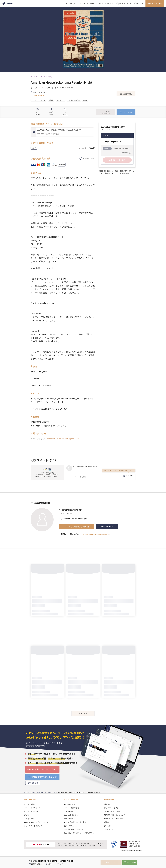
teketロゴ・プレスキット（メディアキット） (81, 833)
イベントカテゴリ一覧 (32, 808)
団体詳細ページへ (107, 527)
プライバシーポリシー (112, 808)
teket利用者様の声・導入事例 (75, 822)
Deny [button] (129, 857)
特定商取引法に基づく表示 (114, 819)
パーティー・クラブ (38, 77)
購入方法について (89, 158)
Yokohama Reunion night (71, 510)
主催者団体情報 (126, 94)
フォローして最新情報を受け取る (76, 527)
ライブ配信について (71, 819)
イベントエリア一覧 (31, 811)
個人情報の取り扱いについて (115, 815)
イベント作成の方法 (71, 808)
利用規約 (107, 804)
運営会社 (107, 822)
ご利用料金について (71, 811)
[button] (21, 859)
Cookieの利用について (112, 811)
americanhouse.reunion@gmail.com (63, 439)
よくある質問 (29, 819)
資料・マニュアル (71, 826)
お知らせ (107, 826)
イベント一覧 (51, 792)
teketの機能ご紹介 (71, 815)
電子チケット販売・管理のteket (34, 792)
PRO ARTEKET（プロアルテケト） (37, 822)
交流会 (50, 77)
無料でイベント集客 (155, 3)
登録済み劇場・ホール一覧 (74, 829)
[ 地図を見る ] (38, 95)
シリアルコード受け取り (33, 826)
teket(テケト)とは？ (72, 804)
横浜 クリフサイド (56, 864)
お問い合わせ (109, 829)
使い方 (27, 815)
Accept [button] (140, 856)
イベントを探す (30, 804)
